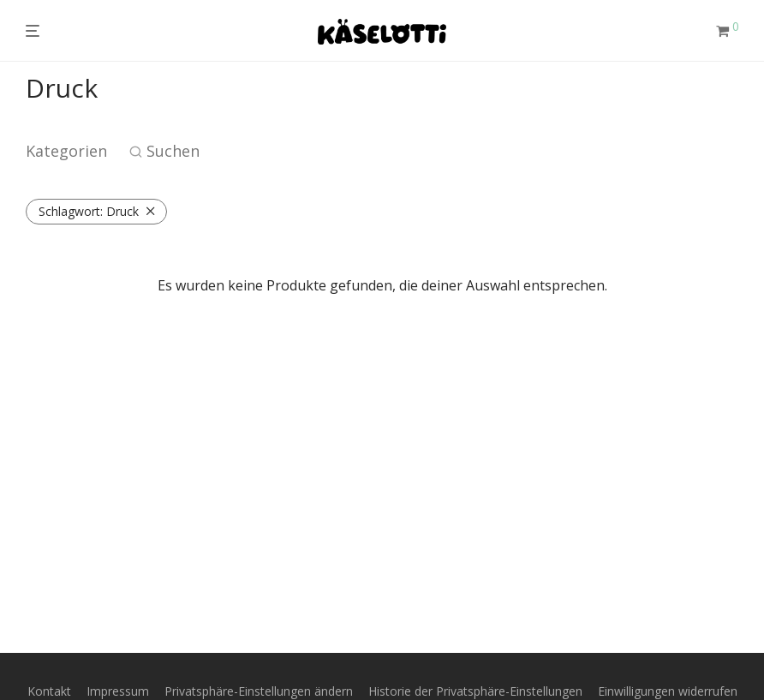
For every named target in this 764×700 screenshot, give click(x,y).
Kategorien (66, 151)
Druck (89, 211)
